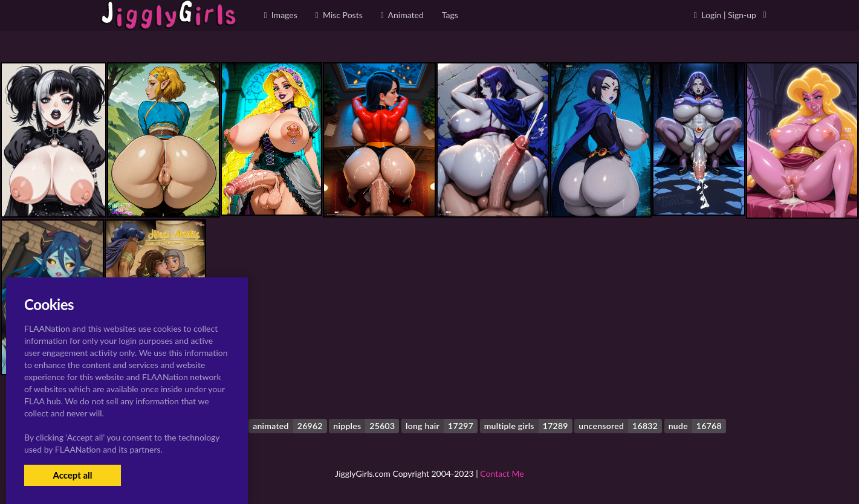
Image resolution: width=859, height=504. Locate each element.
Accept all (72, 475)
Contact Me (502, 473)
